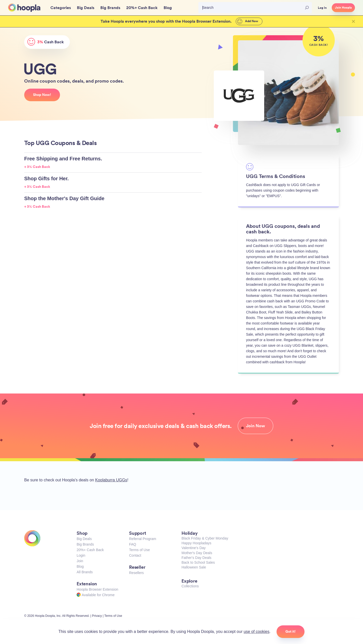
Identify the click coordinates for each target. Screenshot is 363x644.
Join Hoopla (343, 8)
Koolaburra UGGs (111, 480)
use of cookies (256, 632)
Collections (190, 586)
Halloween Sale (194, 567)
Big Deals (84, 539)
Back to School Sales (198, 562)
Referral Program (143, 539)
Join (80, 561)
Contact (135, 555)
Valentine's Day (194, 548)
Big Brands (85, 544)
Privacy (97, 616)
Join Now (255, 426)
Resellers (136, 573)
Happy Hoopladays (196, 543)
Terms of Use (139, 550)
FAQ (133, 544)
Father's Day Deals (196, 558)
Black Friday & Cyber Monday (205, 538)
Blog (80, 566)
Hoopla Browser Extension (97, 589)
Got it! (291, 631)
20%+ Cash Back (90, 550)
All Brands (85, 572)
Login (81, 555)
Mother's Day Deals (197, 553)
